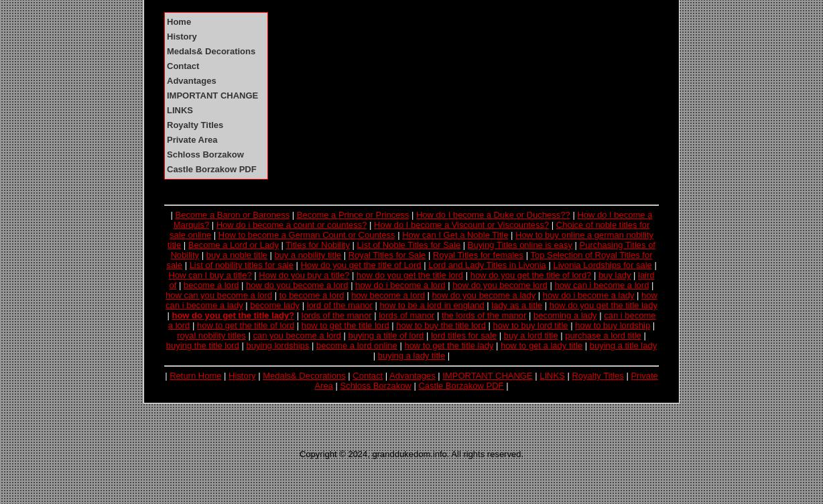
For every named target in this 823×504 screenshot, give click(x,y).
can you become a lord (297, 335)
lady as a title (517, 305)
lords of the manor (337, 315)
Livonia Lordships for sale (602, 265)
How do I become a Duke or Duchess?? (493, 215)
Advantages (192, 81)
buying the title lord (203, 345)
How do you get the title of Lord (361, 265)
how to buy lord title (531, 325)
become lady (275, 305)
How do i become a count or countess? (292, 225)
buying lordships (278, 345)
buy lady (615, 275)
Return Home (195, 376)
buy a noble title (237, 255)
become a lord (211, 285)
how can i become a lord (602, 285)
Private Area (192, 140)
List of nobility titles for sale (242, 265)
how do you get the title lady (604, 305)
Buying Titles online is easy (520, 245)
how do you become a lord (297, 285)
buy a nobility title (308, 255)
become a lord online (357, 345)
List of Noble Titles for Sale (409, 245)
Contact (183, 66)
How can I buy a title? (210, 275)
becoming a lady (565, 315)
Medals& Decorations (211, 51)
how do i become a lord (400, 285)
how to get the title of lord (246, 325)
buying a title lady (623, 345)
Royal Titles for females (478, 255)
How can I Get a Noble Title (455, 235)
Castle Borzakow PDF (212, 169)
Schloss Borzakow (205, 154)
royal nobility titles (211, 335)
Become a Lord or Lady (234, 245)
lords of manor (406, 315)
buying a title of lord (386, 335)
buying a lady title (411, 356)
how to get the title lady (449, 345)
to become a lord (312, 295)
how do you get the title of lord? (531, 275)
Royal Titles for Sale (387, 255)
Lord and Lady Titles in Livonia (487, 265)
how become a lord (388, 295)
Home (179, 22)
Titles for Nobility (318, 245)
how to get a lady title (542, 345)
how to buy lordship (613, 325)
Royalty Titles (195, 125)
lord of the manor (340, 305)
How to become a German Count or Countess (307, 235)
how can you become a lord (219, 295)
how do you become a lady (484, 295)
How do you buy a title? (304, 275)
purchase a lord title (603, 335)
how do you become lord (500, 285)
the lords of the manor (484, 315)
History (182, 37)
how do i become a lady (589, 295)
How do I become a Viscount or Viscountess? (461, 225)
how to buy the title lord (441, 325)
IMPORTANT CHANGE (212, 96)
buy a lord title (531, 335)
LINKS (180, 110)
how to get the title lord (345, 325)
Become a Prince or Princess (353, 215)
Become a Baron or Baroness (233, 215)
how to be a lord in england (432, 305)
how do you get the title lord (410, 275)
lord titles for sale (464, 335)
